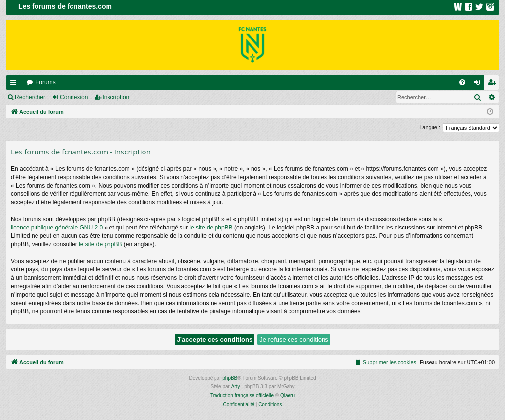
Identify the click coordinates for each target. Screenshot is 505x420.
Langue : (430, 127)
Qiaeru (288, 396)
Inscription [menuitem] (494, 84)
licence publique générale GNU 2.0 (57, 228)
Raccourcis (15, 84)
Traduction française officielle (242, 396)
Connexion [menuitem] (479, 84)
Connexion (74, 97)
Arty (236, 387)
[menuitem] (462, 82)
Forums (46, 82)
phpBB (230, 378)
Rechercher (30, 97)
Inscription (116, 97)
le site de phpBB (211, 228)
